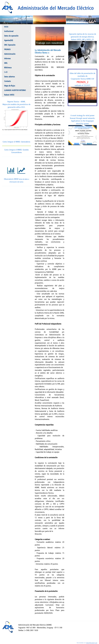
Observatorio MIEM (16, 173)
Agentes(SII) (9, 40)
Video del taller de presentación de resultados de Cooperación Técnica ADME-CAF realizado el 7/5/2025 (82, 88)
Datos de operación (11, 36)
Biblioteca (18, 68)
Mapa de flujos (18, 86)
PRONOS (7, 49)
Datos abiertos (10, 77)
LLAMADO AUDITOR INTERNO (15, 90)
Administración (18, 54)
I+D (18, 73)
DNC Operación (18, 45)
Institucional (18, 32)
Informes (18, 59)
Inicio (6, 27)
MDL (6, 63)
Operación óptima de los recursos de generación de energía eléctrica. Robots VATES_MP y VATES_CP (82, 48)
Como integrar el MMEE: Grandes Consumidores (16, 150)
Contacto (7, 81)
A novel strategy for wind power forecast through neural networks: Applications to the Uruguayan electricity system (82, 130)
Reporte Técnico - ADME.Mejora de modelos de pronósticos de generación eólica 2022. (16, 116)
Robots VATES (9, 95)
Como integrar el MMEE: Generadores (16, 142)
